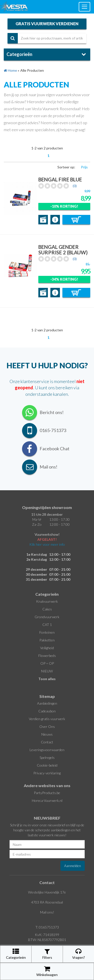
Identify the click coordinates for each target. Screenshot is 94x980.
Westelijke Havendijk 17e (47, 892)
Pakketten (47, 640)
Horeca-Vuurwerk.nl (47, 800)
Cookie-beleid (47, 765)
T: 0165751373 (47, 927)
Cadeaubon (47, 711)
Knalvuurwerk (47, 601)
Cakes (47, 609)
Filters (47, 954)
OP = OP (47, 663)
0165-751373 (53, 430)
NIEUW (47, 671)
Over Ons (47, 727)
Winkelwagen (47, 971)
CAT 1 (47, 625)
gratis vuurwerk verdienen (47, 24)
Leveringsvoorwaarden (47, 750)
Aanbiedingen (47, 703)
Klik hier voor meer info (47, 544)
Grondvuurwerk (47, 617)
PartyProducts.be (47, 793)
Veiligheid (47, 648)
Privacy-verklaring (47, 773)
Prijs (84, 167)
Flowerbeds (47, 656)
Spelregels (47, 757)
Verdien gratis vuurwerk (47, 719)
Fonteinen (47, 632)
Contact (47, 742)
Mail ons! (47, 912)
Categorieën (16, 954)
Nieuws (47, 734)
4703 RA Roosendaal (47, 902)
